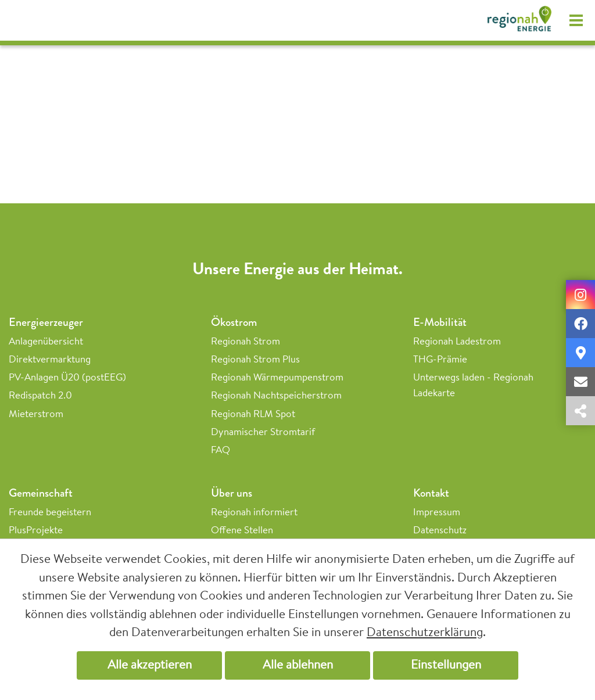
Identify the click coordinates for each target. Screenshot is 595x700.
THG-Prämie (440, 360)
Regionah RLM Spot (253, 414)
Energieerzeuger (46, 322)
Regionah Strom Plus (255, 360)
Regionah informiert (254, 513)
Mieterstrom (36, 414)
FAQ (221, 450)
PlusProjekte (36, 531)
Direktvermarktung (50, 360)
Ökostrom (234, 322)
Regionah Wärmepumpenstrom (277, 378)
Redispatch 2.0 (40, 396)
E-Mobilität (440, 322)
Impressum (437, 513)
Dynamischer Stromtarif (263, 432)
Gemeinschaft (41, 493)
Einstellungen (446, 665)
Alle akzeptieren (150, 665)
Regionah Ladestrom (457, 342)
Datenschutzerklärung (425, 633)
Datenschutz (440, 531)
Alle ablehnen (298, 665)
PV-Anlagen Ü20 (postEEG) (67, 378)
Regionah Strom (245, 342)
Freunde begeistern (50, 513)
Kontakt (431, 493)
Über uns (232, 493)
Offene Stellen (242, 531)
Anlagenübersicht (46, 342)
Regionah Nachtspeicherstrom (276, 396)
